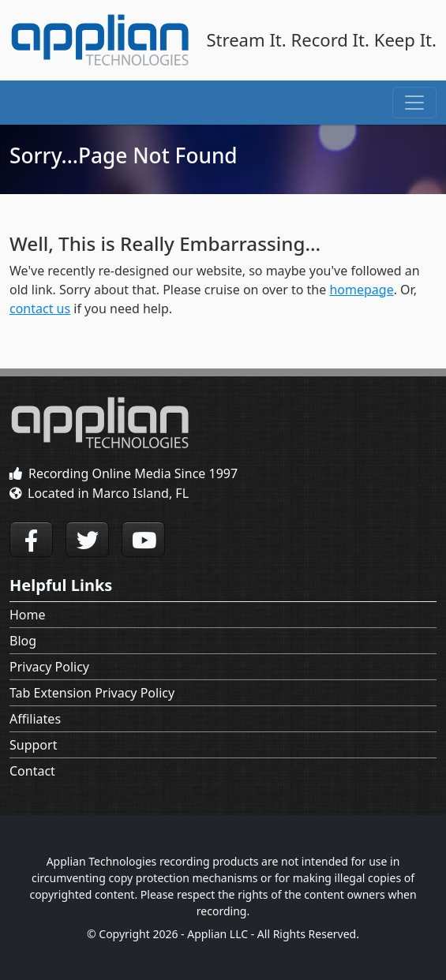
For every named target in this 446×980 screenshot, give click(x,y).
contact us (40, 309)
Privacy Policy (49, 667)
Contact (32, 771)
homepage (361, 290)
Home (28, 615)
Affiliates (35, 719)
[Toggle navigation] (414, 103)
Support (33, 745)
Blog (23, 641)
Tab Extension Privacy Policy (92, 693)
